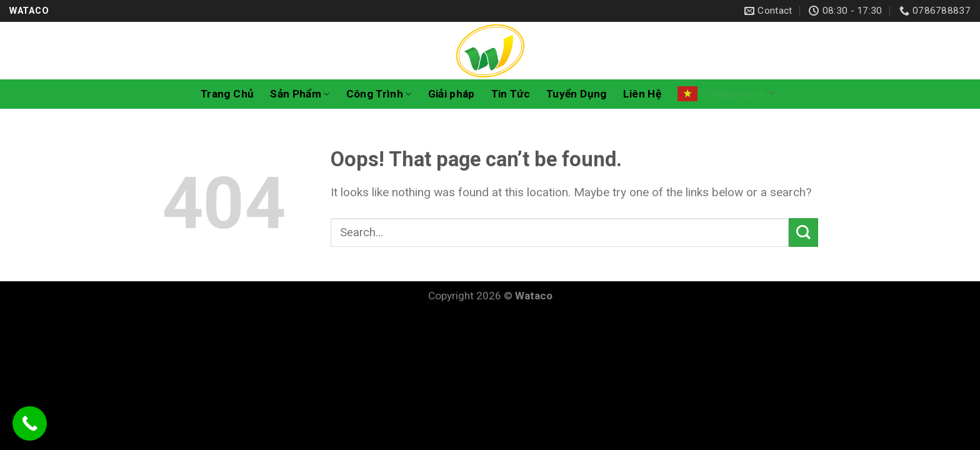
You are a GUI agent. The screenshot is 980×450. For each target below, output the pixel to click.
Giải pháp (452, 94)
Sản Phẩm (300, 94)
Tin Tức (511, 94)
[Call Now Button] (30, 423)
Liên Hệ (642, 94)
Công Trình (379, 94)
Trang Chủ (227, 94)
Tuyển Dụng (576, 94)
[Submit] (803, 233)
